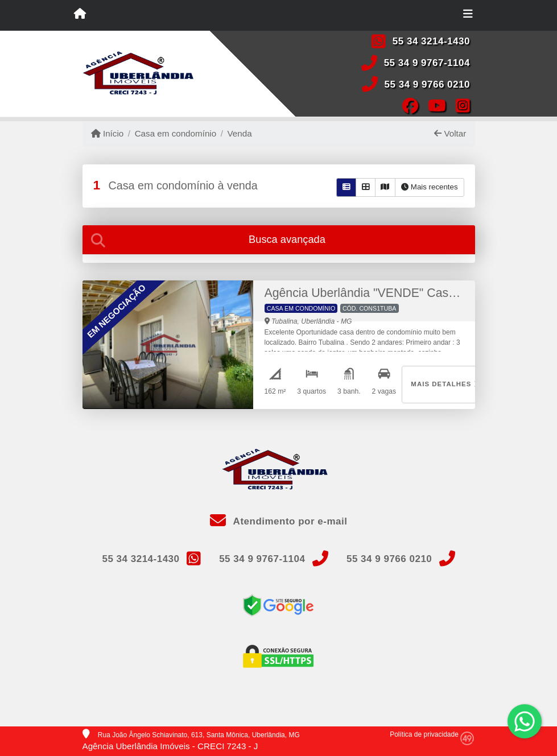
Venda (240, 133)
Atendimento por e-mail (279, 521)
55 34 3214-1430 (431, 41)
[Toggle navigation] (468, 15)
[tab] (279, 240)
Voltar (450, 133)
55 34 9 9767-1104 (427, 63)
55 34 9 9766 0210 (427, 84)
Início (108, 133)
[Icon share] (410, 105)
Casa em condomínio (176, 133)
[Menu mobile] (80, 15)
